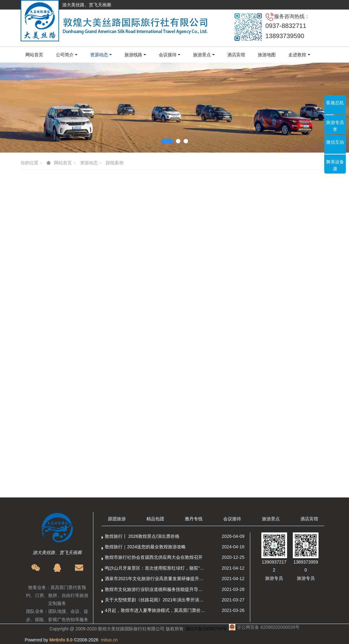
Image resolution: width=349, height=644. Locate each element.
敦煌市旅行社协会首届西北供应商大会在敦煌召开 (154, 557)
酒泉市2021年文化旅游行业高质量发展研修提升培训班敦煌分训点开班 (156, 579)
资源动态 (89, 163)
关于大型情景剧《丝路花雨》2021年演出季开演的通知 (156, 600)
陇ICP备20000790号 (206, 629)
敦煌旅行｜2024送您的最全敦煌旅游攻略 (145, 547)
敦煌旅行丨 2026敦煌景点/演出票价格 (142, 536)
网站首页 (34, 55)
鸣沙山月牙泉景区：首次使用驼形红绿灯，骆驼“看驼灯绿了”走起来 (156, 568)
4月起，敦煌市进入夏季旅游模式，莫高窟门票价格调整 (156, 610)
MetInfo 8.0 (61, 640)
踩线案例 (115, 163)
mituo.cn (109, 640)
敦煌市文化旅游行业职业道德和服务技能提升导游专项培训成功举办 (156, 589)
